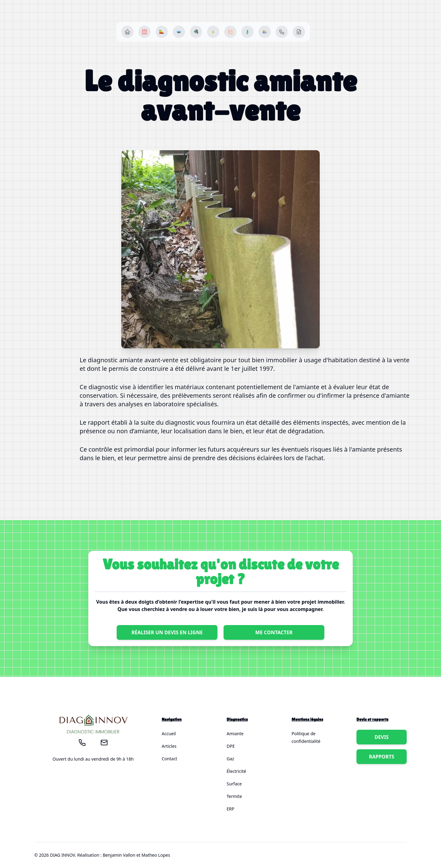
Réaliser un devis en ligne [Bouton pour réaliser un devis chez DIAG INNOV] (167, 632)
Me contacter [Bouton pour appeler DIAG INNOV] (274, 632)
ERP (230, 809)
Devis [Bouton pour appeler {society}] (382, 737)
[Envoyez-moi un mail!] (104, 743)
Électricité (236, 771)
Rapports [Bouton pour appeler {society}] (382, 757)
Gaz (230, 759)
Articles (169, 746)
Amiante (235, 734)
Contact (170, 759)
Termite (234, 796)
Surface (234, 784)
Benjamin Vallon (119, 855)
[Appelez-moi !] (82, 743)
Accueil (169, 734)
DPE (231, 746)
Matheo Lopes (156, 855)
